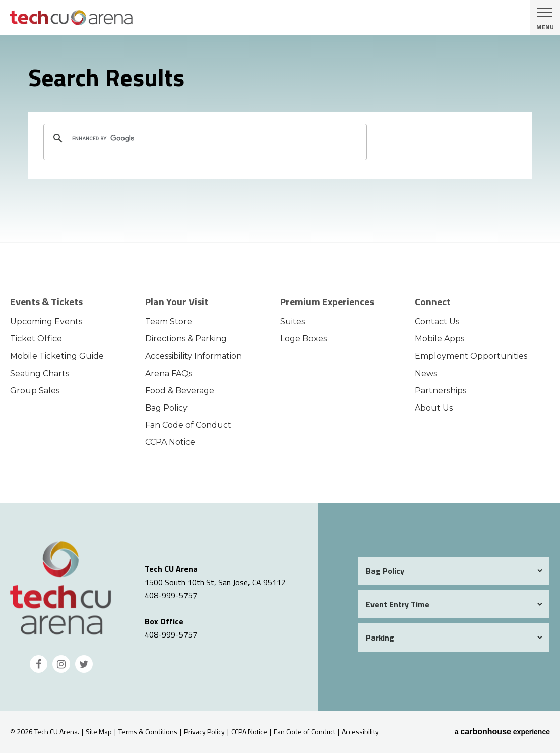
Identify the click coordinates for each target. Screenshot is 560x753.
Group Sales (35, 391)
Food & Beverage (180, 391)
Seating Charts (40, 373)
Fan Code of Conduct (188, 425)
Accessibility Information (194, 356)
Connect (433, 301)
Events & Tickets (46, 301)
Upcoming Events (46, 322)
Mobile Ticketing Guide (57, 356)
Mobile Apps (440, 339)
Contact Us (437, 322)
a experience (502, 732)
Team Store (169, 322)
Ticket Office (36, 339)
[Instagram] (61, 664)
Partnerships (441, 391)
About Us (434, 408)
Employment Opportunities (471, 356)
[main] (280, 139)
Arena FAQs (169, 373)
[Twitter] (84, 664)
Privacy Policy (204, 732)
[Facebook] (39, 664)
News (426, 373)
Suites (293, 322)
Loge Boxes (303, 339)
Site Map (99, 732)
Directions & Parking (186, 339)
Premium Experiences (327, 301)
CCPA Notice (170, 442)
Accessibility (360, 732)
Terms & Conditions (148, 732)
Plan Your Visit (177, 301)
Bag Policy (166, 408)
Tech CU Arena (98, 18)
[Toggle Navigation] (545, 18)
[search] (204, 138)
